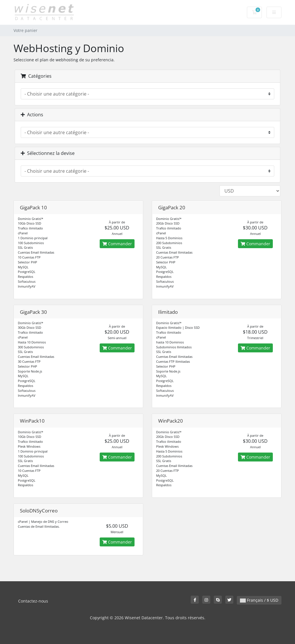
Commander (117, 244)
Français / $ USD (259, 600)
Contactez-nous (33, 601)
